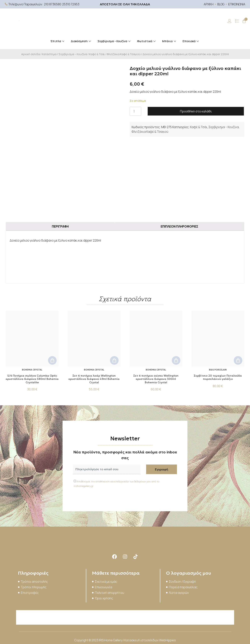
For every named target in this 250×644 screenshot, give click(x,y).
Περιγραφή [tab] (60, 226)
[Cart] (244, 21)
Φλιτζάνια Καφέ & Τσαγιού (124, 54)
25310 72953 (71, 4)
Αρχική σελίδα (31, 54)
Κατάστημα (49, 54)
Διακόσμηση (81, 41)
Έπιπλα (58, 41)
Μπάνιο (170, 41)
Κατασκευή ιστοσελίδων (142, 640)
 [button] (52, 360)
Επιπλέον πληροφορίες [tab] (179, 226)
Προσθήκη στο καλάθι (196, 111)
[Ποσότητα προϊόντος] (135, 111)
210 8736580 (53, 4)
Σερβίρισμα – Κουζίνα (114, 41)
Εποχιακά (191, 41)
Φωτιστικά (147, 41)
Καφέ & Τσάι (97, 54)
